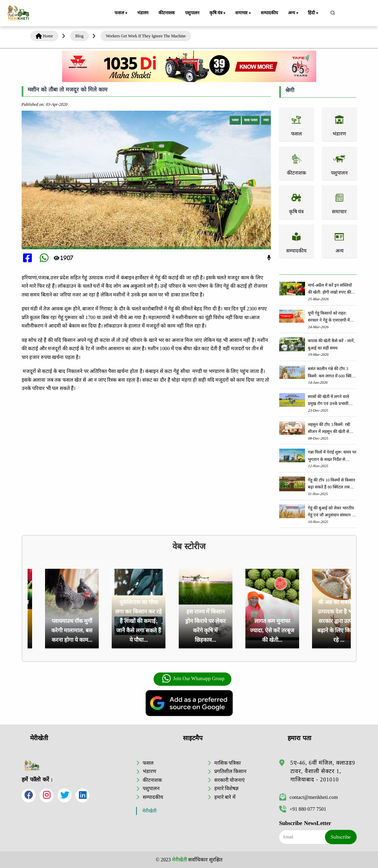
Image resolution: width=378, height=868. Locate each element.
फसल (121, 13)
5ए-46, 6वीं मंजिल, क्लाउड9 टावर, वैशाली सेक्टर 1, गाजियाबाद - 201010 (323, 771)
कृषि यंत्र (218, 13)
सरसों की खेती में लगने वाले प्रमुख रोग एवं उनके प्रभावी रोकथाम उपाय (328, 401)
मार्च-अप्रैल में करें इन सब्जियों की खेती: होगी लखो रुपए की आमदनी (330, 289)
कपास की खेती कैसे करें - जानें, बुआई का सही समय (331, 344)
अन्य (294, 13)
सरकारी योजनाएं (230, 780)
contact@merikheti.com (309, 797)
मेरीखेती (150, 811)
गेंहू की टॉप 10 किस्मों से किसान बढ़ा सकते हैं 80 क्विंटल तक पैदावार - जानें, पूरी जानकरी (332, 484)
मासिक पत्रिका (228, 763)
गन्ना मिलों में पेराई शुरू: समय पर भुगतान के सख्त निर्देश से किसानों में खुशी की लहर (332, 456)
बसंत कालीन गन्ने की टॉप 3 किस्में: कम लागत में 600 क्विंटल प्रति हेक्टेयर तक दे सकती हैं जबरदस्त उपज (332, 373)
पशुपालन (192, 13)
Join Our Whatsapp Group (193, 679)
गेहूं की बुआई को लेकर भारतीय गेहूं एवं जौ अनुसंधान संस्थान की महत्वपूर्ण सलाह (332, 512)
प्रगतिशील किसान (231, 771)
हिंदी (313, 13)
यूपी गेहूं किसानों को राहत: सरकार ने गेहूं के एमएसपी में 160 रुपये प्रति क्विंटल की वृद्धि (331, 317)
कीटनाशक (167, 13)
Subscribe (341, 837)
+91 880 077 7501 (303, 809)
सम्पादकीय (269, 13)
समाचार (244, 13)
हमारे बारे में (225, 797)
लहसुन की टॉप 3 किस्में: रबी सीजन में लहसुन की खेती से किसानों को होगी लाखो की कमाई (329, 429)
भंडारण (143, 13)
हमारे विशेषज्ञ (227, 788)
